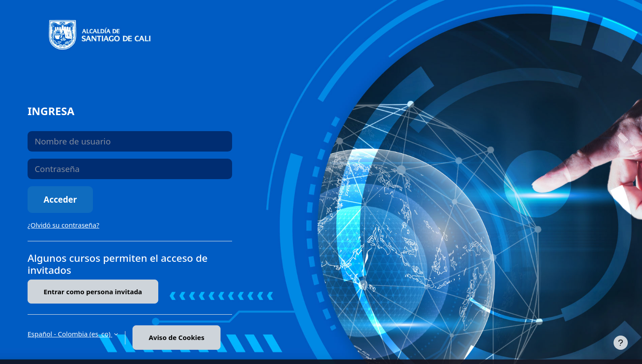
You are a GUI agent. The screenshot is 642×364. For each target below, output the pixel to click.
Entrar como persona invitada (93, 292)
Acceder (60, 199)
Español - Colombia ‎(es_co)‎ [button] (70, 334)
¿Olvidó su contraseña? (63, 225)
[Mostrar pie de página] (621, 343)
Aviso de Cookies (176, 337)
